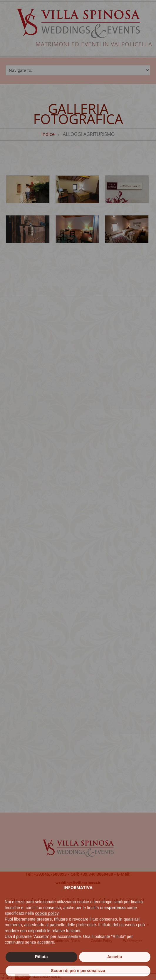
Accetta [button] (115, 968)
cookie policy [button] (47, 924)
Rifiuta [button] (41, 968)
